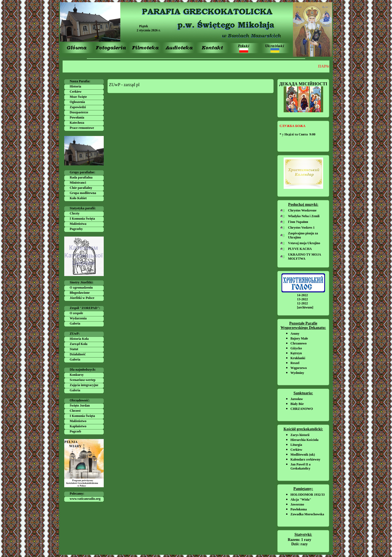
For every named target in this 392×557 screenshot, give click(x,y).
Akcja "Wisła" (301, 500)
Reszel (295, 363)
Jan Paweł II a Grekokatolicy (301, 466)
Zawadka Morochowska (307, 514)
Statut (74, 349)
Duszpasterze (79, 112)
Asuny (295, 334)
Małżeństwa (78, 224)
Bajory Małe (299, 338)
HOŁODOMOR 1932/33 (308, 495)
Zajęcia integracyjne (84, 385)
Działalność (78, 354)
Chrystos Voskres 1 (301, 228)
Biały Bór (297, 404)
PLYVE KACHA (300, 249)
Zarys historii (300, 435)
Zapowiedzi (78, 107)
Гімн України (298, 222)
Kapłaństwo (78, 426)
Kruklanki (298, 358)
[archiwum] (305, 307)
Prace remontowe (82, 128)
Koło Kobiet (78, 198)
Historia (75, 86)
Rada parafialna (81, 177)
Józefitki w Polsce (82, 298)
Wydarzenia (78, 318)
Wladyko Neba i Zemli (304, 216)
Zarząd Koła (79, 344)
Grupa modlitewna (83, 193)
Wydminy (297, 373)
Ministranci (78, 183)
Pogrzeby (76, 229)
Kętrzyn (296, 353)
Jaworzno (297, 504)
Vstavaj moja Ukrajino (304, 243)
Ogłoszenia (77, 102)
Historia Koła (79, 339)
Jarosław (297, 399)
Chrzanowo (298, 343)
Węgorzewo (299, 368)
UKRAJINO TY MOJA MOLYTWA (304, 257)
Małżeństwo (78, 421)
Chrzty (75, 213)
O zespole (76, 313)
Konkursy (77, 375)
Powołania (77, 117)
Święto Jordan (80, 405)
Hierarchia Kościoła (304, 440)
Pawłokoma (299, 509)
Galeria (75, 323)
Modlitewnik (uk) (303, 455)
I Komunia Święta (82, 219)
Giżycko (296, 348)
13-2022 (302, 299)
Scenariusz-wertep (83, 380)
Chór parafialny (81, 188)
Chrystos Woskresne (302, 210)
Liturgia (296, 445)
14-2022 (302, 295)
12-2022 (302, 303)
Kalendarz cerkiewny (305, 459)
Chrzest (75, 411)
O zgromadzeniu (81, 287)
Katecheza (77, 123)
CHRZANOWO (302, 409)
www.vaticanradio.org (85, 499)
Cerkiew (76, 92)
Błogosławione (80, 293)
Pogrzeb (75, 431)
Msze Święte (78, 97)
